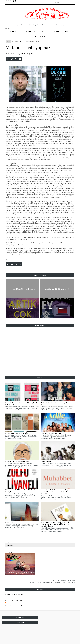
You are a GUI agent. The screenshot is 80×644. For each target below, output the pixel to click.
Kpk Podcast (26, 32)
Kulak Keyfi (56, 32)
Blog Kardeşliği (41, 32)
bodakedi (11, 54)
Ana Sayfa (14, 32)
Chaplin (67, 32)
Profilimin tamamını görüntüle (14, 606)
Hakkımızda (40, 37)
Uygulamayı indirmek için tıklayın (15, 594)
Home (8, 42)
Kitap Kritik (18, 42)
